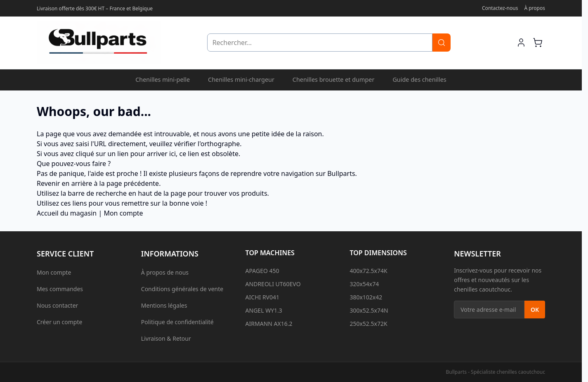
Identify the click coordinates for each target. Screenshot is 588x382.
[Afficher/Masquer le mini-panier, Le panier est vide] (538, 43)
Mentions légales (164, 305)
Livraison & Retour (166, 338)
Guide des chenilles (419, 79)
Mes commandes (60, 289)
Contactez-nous (500, 8)
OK (535, 310)
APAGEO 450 (262, 271)
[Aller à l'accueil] (99, 43)
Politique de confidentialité (177, 322)
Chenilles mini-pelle (163, 79)
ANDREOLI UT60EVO (273, 284)
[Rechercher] (442, 43)
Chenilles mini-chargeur (241, 79)
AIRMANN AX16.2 (269, 324)
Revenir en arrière (64, 183)
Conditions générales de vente (182, 289)
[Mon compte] (521, 43)
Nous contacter (57, 305)
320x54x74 (364, 284)
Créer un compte (59, 322)
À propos (535, 8)
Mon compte (123, 213)
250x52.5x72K (368, 324)
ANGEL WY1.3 (264, 310)
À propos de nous (165, 272)
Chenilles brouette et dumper (334, 79)
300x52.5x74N (369, 310)
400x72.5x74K (368, 271)
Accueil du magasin (67, 213)
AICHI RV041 (262, 297)
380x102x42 (366, 297)
